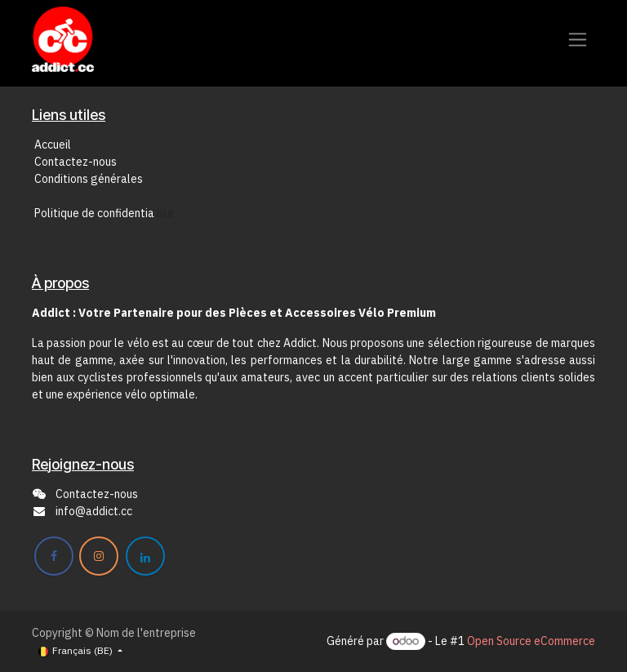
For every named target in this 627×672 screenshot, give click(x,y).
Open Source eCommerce (531, 641)
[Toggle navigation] (578, 40)
